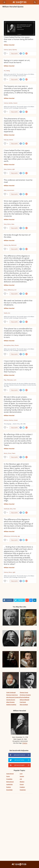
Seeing (8, 71)
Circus (9, 453)
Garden (11, 103)
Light (13, 169)
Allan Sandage (24, 705)
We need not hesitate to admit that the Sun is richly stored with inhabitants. (18, 303)
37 (7, 112)
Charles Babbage (25, 697)
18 (7, 322)
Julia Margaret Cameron (13, 697)
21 (7, 390)
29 (7, 427)
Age (19, 536)
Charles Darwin (11, 700)
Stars (5, 169)
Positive (9, 787)
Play (5, 380)
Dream (22, 784)
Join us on (19, 755)
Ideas (13, 224)
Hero (15, 509)
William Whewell (24, 700)
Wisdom (22, 782)
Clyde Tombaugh (11, 692)
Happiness (23, 790)
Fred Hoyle (23, 702)
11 (7, 457)
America (11, 420)
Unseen (16, 420)
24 (7, 294)
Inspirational (10, 774)
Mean (5, 290)
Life (21, 779)
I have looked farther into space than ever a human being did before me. (19, 39)
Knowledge (9, 790)
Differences (11, 290)
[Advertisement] (19, 14)
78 (7, 143)
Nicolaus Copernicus (12, 695)
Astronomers (11, 190)
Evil (15, 290)
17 (7, 354)
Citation (25, 743)
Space (10, 50)
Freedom (22, 787)
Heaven (15, 103)
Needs (6, 313)
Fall (5, 140)
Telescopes (10, 380)
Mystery (15, 50)
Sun (9, 313)
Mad (5, 190)
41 (7, 53)
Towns (14, 453)
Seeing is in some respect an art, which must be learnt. (17, 61)
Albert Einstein (10, 702)
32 (7, 194)
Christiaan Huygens (25, 695)
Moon (9, 224)
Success (22, 776)
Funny (8, 776)
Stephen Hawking (11, 705)
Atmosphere (7, 345)
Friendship (9, 779)
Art (5, 71)
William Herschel (9, 45)
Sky (10, 245)
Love (21, 774)
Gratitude (6, 509)
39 (7, 79)
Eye (7, 140)
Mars (13, 345)
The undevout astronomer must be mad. (18, 181)
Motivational (10, 782)
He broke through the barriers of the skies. (17, 236)
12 (7, 540)
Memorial (14, 245)
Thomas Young (24, 692)
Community (14, 536)
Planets (17, 345)
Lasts (15, 380)
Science (6, 50)
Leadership (9, 784)
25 (7, 228)
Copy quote (14, 53)
